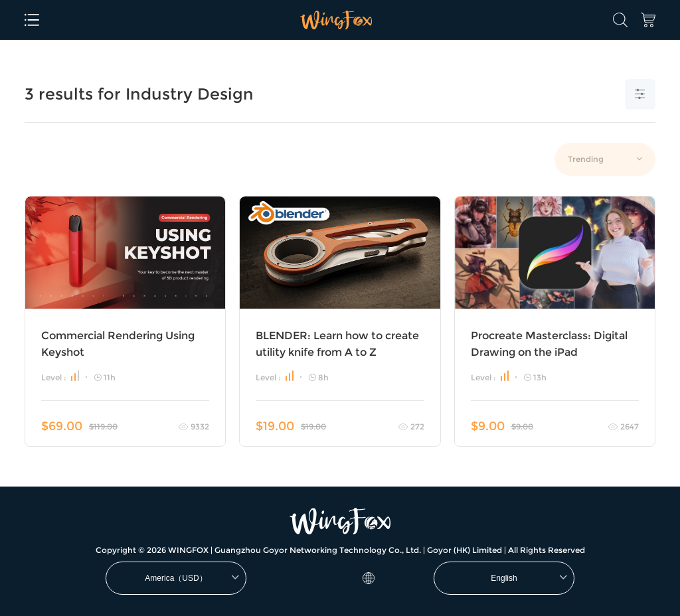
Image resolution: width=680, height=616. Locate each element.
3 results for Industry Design (139, 94)
